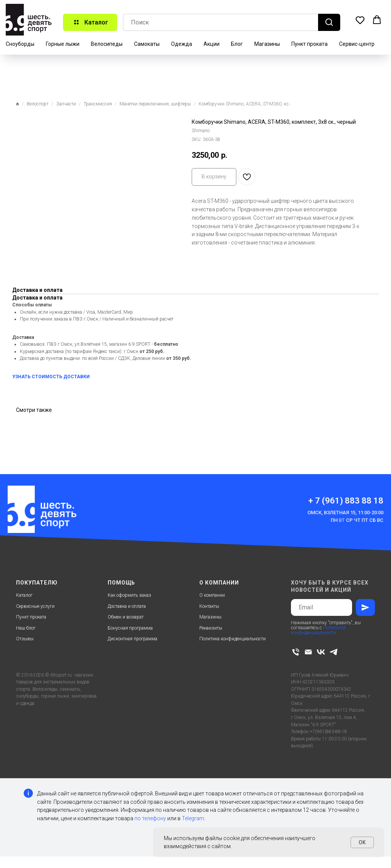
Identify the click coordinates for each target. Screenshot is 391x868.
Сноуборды (20, 44)
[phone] (296, 652)
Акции (212, 44)
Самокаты (147, 44)
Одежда (182, 44)
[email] (308, 652)
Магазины (267, 44)
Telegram (193, 818)
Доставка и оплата (127, 606)
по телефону (150, 818)
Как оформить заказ (129, 595)
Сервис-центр (357, 44)
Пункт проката (309, 44)
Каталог (24, 595)
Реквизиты (211, 628)
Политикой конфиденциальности (318, 630)
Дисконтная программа (132, 639)
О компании (212, 595)
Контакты (209, 606)
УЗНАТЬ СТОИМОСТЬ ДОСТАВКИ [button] (51, 377)
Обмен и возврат (126, 617)
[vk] (321, 652)
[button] (360, 20)
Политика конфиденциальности (233, 639)
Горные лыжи (63, 44)
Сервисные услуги (35, 606)
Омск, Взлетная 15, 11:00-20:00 (345, 513)
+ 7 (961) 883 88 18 (346, 501)
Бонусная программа (130, 628)
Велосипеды (107, 44)
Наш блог (26, 628)
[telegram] (334, 652)
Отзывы (25, 639)
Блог (237, 44)
